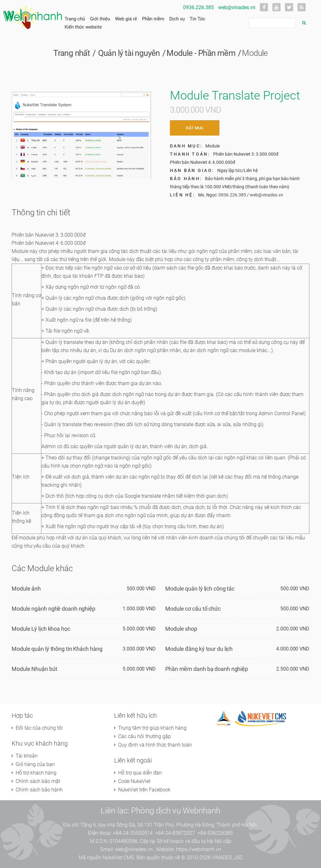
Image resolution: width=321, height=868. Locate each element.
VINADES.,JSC (227, 857)
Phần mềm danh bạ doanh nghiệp (207, 669)
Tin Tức (197, 19)
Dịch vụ (177, 19)
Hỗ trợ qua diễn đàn (140, 773)
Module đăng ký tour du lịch (199, 649)
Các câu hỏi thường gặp (145, 736)
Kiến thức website (83, 27)
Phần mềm (153, 19)
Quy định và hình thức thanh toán (155, 745)
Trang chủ (75, 19)
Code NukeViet (134, 781)
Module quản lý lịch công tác (200, 589)
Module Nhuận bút (34, 669)
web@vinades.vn (237, 7)
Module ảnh (26, 589)
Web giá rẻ (126, 19)
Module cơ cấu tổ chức (193, 609)
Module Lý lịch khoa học (41, 629)
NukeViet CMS (118, 857)
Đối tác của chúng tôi (39, 728)
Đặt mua (195, 128)
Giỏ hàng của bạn (35, 764)
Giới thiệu (100, 19)
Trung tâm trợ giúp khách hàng (152, 728)
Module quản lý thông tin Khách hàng (57, 649)
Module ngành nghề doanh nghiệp (53, 609)
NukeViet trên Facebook (144, 790)
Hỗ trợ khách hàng (36, 773)
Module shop (181, 629)
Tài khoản (27, 756)
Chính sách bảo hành (39, 790)
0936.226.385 (198, 7)
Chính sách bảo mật (38, 781)
